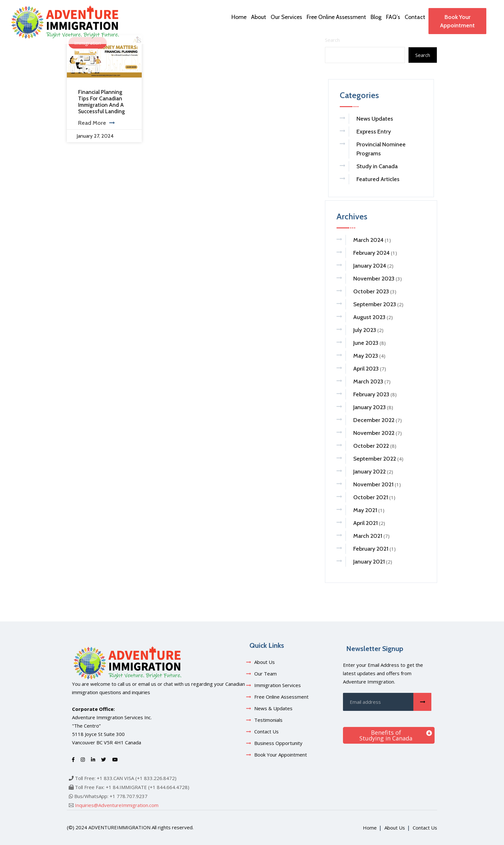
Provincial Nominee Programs (381, 149)
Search (423, 55)
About (259, 17)
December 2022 (374, 420)
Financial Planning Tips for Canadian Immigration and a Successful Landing (102, 102)
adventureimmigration (119, 827)
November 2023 (374, 279)
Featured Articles (378, 179)
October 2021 (371, 497)
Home (239, 17)
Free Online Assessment (336, 17)
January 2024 (370, 266)
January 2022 (369, 472)
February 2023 (371, 394)
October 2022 (371, 446)
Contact (415, 17)
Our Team (265, 674)
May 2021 (365, 510)
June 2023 (366, 343)
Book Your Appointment (457, 21)
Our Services (286, 17)
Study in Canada (377, 166)
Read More (96, 123)
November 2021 (373, 484)
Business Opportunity (278, 743)
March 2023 (368, 381)
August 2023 (369, 317)
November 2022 (374, 433)
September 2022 (375, 459)
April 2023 (366, 369)
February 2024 (371, 253)
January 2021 (369, 562)
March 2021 (368, 536)
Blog (376, 17)
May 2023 (366, 356)
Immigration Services (278, 685)
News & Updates (273, 708)
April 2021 (365, 523)
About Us (265, 662)
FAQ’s (393, 17)
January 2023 (369, 407)
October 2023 (371, 291)
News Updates (375, 119)
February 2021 (371, 549)
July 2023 (365, 330)
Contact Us (266, 731)
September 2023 (375, 304)
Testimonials (268, 720)
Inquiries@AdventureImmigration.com (117, 805)
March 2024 (368, 240)
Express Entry (374, 132)
